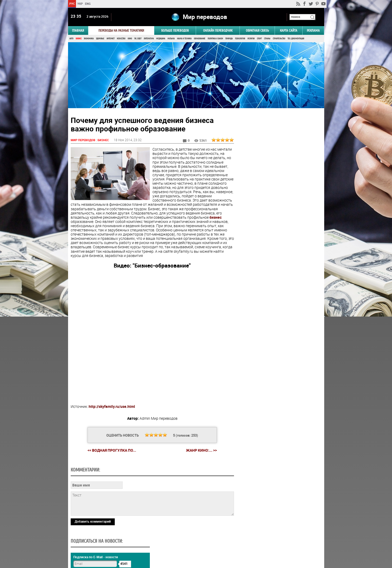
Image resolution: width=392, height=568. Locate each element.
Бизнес (79, 39)
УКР (80, 4)
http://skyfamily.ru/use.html (112, 407)
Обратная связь (257, 31)
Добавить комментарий (93, 522)
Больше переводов (175, 31)
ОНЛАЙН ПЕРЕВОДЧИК (218, 31)
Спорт (259, 39)
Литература (149, 39)
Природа (229, 39)
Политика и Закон (215, 39)
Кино (130, 39)
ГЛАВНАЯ (78, 31)
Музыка (171, 39)
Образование (200, 39)
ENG (88, 4)
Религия (251, 39)
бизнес (99, 222)
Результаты (279, 331)
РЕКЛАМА (313, 31)
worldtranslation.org (272, 541)
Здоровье (100, 39)
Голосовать (279, 323)
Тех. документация (296, 39)
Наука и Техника (184, 39)
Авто (71, 39)
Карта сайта (289, 31)
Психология (240, 39)
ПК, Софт (138, 39)
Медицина (161, 39)
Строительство (279, 39)
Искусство (121, 39)
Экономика (89, 39)
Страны (267, 39)
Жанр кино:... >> (201, 451)
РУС (72, 4)
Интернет (111, 39)
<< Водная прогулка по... (111, 451)
